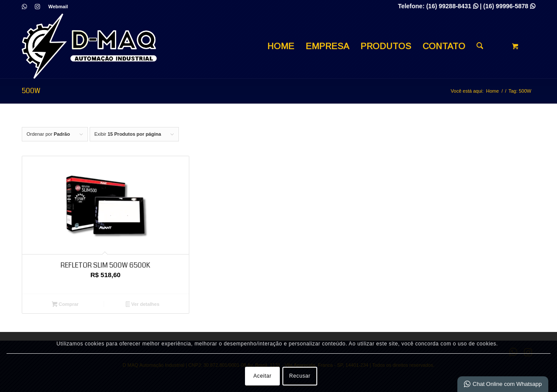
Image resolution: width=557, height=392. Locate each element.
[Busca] (480, 46)
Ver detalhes (143, 305)
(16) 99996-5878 (509, 6)
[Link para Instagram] (37, 7)
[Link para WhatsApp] (24, 7)
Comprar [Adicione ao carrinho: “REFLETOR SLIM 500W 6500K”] (65, 305)
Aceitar (262, 376)
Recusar (300, 376)
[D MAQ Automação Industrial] (89, 46)
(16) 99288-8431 (452, 6)
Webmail (58, 7)
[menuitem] (56, 7)
